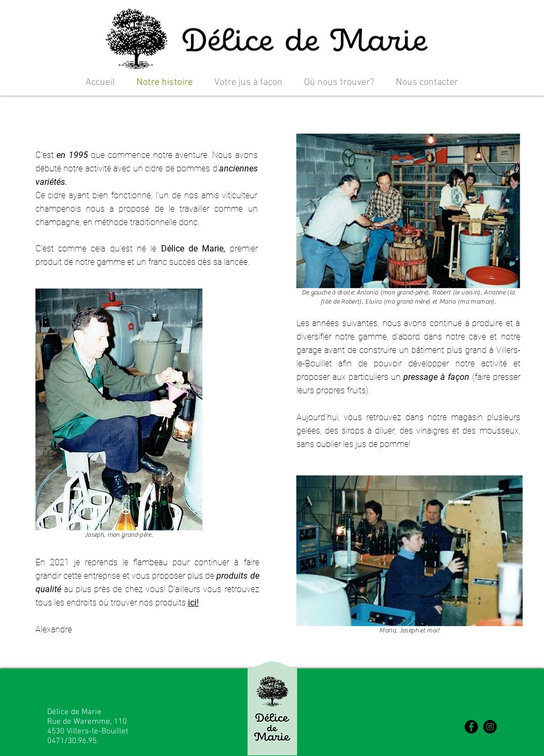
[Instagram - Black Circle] (490, 727)
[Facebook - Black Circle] (471, 727)
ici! (193, 603)
